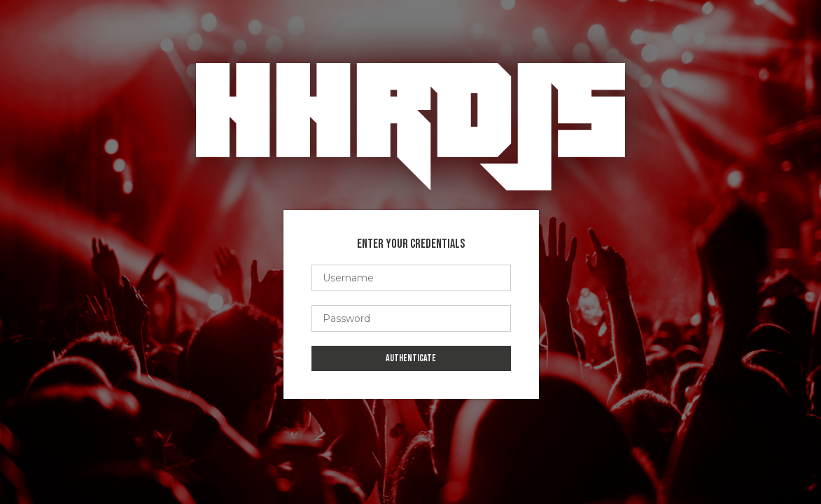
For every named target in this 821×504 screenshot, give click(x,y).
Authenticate (411, 358)
